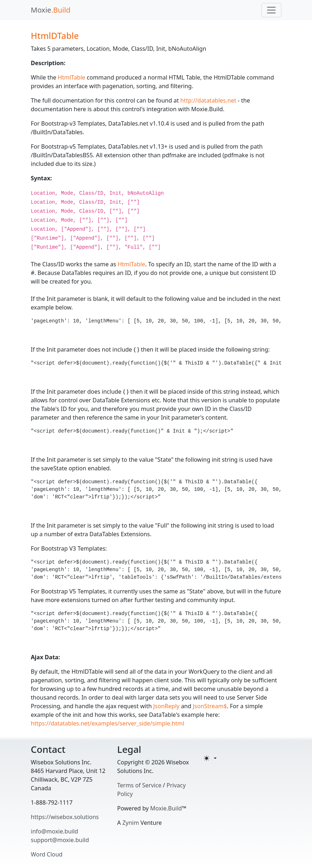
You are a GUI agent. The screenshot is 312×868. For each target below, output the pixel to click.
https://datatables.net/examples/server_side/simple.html (108, 723)
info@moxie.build (55, 831)
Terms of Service (139, 785)
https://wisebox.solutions (65, 817)
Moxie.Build (166, 808)
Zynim (131, 823)
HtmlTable (72, 77)
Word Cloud (47, 854)
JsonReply (166, 706)
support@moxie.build (60, 840)
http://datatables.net (208, 100)
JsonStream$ (210, 706)
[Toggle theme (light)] (210, 758)
